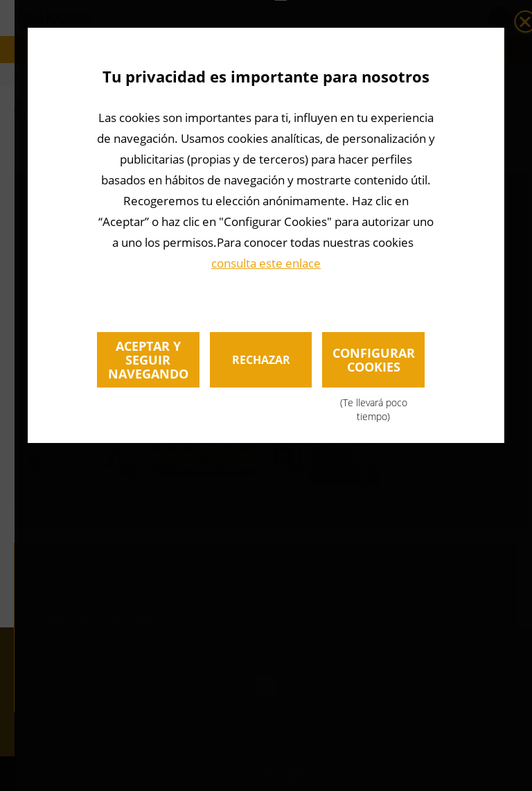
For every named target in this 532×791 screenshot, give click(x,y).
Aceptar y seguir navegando (148, 360)
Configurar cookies (373, 366)
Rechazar (261, 360)
